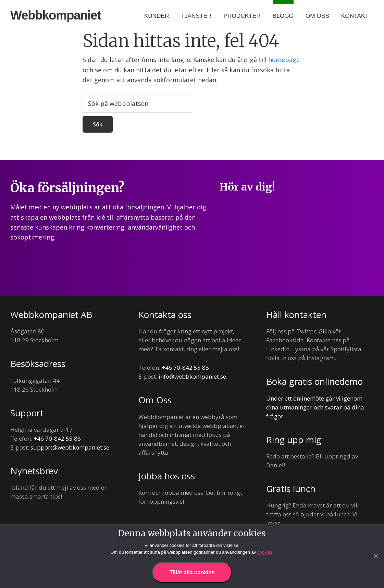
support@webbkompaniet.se (70, 447)
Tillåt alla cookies (192, 572)
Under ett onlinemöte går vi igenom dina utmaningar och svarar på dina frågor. (315, 407)
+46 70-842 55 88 (57, 438)
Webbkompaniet (55, 15)
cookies (265, 552)
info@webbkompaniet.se (192, 376)
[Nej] (375, 556)
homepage (284, 60)
